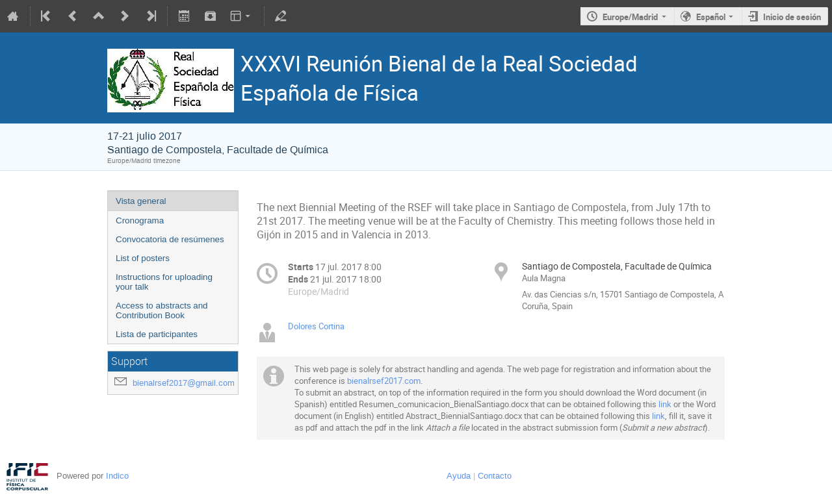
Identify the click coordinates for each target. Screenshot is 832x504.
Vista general (141, 201)
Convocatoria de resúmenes (170, 239)
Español (711, 17)
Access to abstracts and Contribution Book (162, 310)
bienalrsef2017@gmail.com (184, 383)
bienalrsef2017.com (384, 381)
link (665, 404)
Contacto (495, 476)
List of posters (143, 258)
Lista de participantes (157, 334)
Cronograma (140, 220)
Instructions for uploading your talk (164, 282)
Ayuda (459, 476)
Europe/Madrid (630, 17)
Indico (117, 476)
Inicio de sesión (792, 17)
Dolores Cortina (316, 326)
